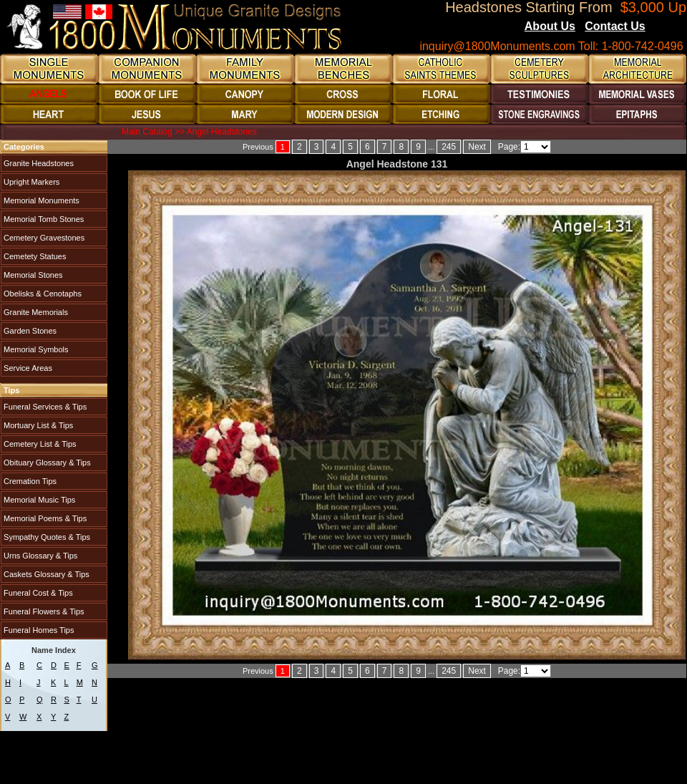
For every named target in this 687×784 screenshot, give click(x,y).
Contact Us (615, 26)
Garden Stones (29, 331)
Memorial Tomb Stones (43, 219)
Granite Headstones (38, 163)
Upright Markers (30, 182)
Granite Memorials (35, 312)
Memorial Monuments (40, 200)
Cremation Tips (29, 481)
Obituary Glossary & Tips (46, 463)
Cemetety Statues (34, 256)
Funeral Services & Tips (44, 407)
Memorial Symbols (35, 349)
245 (449, 147)
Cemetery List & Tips (39, 444)
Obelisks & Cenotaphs (42, 294)
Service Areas (27, 368)
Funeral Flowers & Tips (43, 611)
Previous (258, 147)
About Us (550, 26)
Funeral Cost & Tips (37, 593)
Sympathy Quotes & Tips (46, 537)
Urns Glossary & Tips (39, 556)
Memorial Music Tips (38, 500)
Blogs (665, 27)
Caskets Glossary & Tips (45, 574)
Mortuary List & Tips (37, 425)
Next (477, 147)
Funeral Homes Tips (38, 630)
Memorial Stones (32, 275)
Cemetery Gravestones (43, 238)
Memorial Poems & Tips (44, 518)
